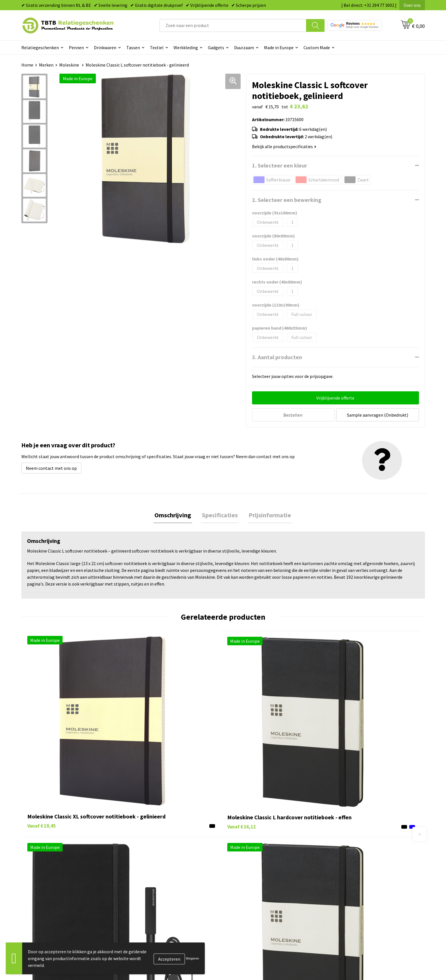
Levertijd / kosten (147, 850)
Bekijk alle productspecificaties (284, 146)
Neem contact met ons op (51, 467)
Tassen (133, 47)
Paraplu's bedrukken (250, 893)
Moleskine (70, 65)
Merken (46, 65)
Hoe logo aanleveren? (151, 884)
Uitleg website (144, 858)
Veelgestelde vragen (150, 841)
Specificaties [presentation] (220, 514)
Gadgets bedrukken (249, 867)
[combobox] (233, 25)
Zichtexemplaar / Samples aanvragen (166, 893)
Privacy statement (348, 876)
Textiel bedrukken (248, 884)
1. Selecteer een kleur (280, 165)
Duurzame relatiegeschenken (259, 858)
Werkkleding (186, 47)
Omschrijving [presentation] (175, 514)
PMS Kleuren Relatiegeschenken (162, 876)
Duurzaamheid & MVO (151, 902)
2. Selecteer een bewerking (287, 200)
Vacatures (340, 850)
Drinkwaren (105, 47)
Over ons (412, 5)
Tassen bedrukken (248, 850)
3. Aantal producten (277, 357)
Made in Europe (279, 47)
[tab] (175, 515)
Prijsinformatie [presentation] (268, 514)
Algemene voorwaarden (353, 893)
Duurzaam (244, 47)
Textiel (157, 47)
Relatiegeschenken (40, 47)
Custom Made (317, 47)
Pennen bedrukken (248, 841)
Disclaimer (341, 884)
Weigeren (192, 958)
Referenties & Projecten (354, 867)
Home (27, 65)
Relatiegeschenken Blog (354, 858)
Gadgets (216, 47)
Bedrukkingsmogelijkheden (157, 867)
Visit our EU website (349, 902)
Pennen (76, 47)
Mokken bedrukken (248, 876)
